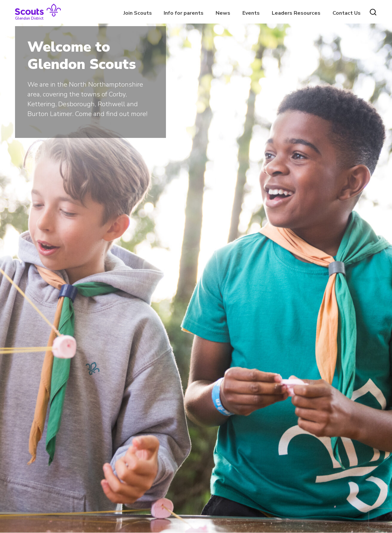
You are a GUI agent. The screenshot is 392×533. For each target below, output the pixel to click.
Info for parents (184, 13)
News (223, 13)
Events (251, 13)
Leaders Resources (296, 13)
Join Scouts (138, 13)
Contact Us (347, 13)
